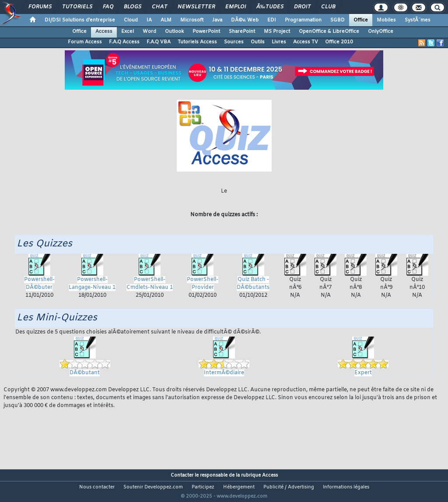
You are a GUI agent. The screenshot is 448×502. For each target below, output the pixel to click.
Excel (128, 32)
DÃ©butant (85, 360)
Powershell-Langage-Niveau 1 (92, 276)
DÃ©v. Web (245, 20)
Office (361, 20)
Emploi (236, 7)
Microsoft (192, 20)
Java (217, 20)
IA (149, 20)
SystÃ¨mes (418, 20)
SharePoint (242, 32)
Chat (159, 7)
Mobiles (386, 20)
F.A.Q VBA (159, 42)
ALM (166, 20)
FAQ (108, 7)
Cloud (131, 20)
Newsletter (196, 7)
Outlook (174, 32)
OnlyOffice (381, 32)
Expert (363, 360)
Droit (302, 7)
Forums (40, 7)
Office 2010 (339, 42)
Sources (234, 42)
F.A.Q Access (124, 42)
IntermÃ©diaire (224, 360)
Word (149, 32)
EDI (272, 20)
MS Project (277, 32)
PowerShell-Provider (203, 276)
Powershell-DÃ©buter (39, 276)
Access (104, 32)
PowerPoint (206, 32)
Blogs (133, 7)
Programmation (303, 20)
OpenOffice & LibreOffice (329, 32)
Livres (279, 42)
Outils (258, 42)
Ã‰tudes (270, 7)
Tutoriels (77, 7)
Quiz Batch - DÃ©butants (253, 276)
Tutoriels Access (197, 42)
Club (328, 7)
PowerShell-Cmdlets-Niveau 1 (150, 276)
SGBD (338, 20)
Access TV (306, 42)
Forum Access (85, 42)
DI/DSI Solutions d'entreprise (80, 20)
